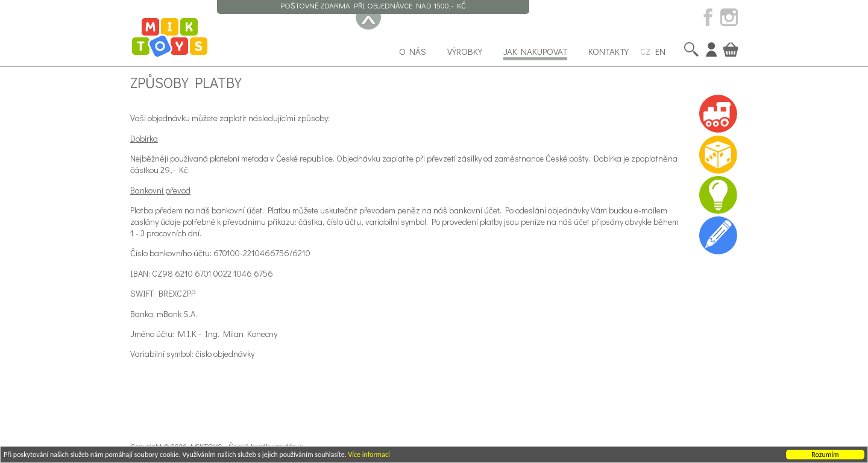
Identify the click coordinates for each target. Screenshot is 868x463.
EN (660, 51)
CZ (645, 51)
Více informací (369, 455)
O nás (413, 51)
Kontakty (609, 51)
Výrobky (465, 51)
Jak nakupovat (535, 51)
